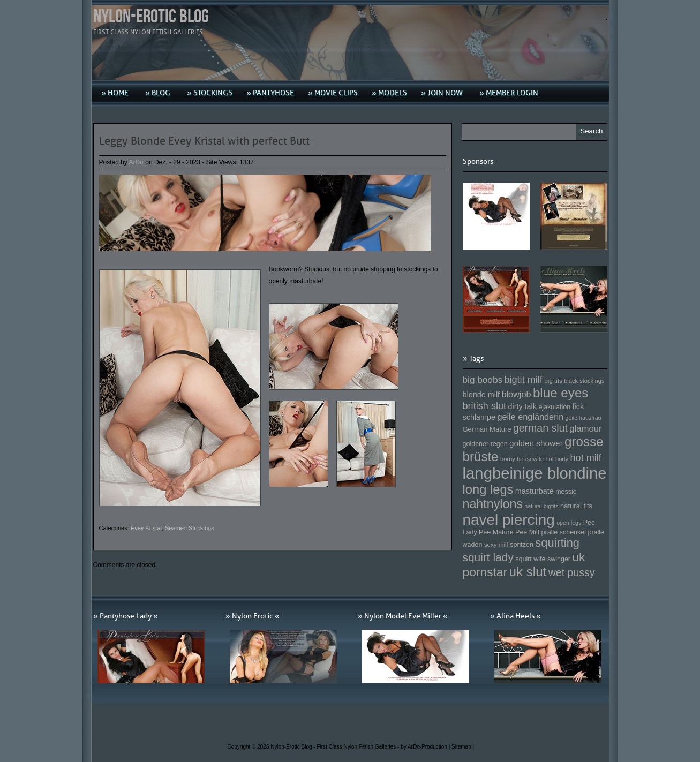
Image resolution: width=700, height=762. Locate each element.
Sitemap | (463, 747)
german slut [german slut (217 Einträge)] (540, 428)
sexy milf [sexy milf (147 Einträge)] (496, 544)
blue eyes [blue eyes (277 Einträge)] (561, 393)
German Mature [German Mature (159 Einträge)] (487, 429)
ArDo (136, 162)
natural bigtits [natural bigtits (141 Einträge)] (541, 506)
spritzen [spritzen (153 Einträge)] (522, 545)
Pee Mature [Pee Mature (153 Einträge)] (496, 532)
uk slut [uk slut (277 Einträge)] (528, 572)
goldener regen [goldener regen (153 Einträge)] (485, 444)
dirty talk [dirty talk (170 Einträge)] (522, 406)
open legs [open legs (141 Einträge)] (569, 523)
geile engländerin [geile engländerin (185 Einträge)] (530, 417)
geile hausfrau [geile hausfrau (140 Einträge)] (584, 418)
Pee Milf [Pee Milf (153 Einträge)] (527, 532)
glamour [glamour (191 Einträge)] (585, 429)
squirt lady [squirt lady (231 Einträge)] (488, 557)
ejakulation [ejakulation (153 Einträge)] (554, 407)
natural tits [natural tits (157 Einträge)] (576, 506)
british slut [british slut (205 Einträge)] (485, 406)
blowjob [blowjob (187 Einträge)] (516, 394)
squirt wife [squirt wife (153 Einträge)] (530, 559)
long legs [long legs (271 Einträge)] (488, 489)
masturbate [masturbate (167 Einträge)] (535, 491)
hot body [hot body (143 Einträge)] (557, 459)
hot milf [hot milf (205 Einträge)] (585, 458)
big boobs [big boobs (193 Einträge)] (483, 380)
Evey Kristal (146, 528)
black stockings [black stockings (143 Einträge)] (584, 381)
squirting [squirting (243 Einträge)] (557, 543)
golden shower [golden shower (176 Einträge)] (536, 443)
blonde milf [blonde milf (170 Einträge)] (481, 395)
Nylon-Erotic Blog (151, 17)
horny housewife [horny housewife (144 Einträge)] (522, 459)
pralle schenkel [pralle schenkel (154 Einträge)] (564, 532)
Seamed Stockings (190, 528)
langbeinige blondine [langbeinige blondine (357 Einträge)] (535, 473)
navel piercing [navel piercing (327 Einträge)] (509, 520)
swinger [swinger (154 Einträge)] (559, 559)
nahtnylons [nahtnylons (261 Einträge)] (493, 504)
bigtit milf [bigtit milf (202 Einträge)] (523, 380)
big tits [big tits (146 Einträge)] (553, 380)
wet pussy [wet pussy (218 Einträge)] (572, 572)
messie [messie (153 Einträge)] (566, 492)
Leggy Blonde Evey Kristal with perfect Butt (204, 141)
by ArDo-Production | (426, 747)
